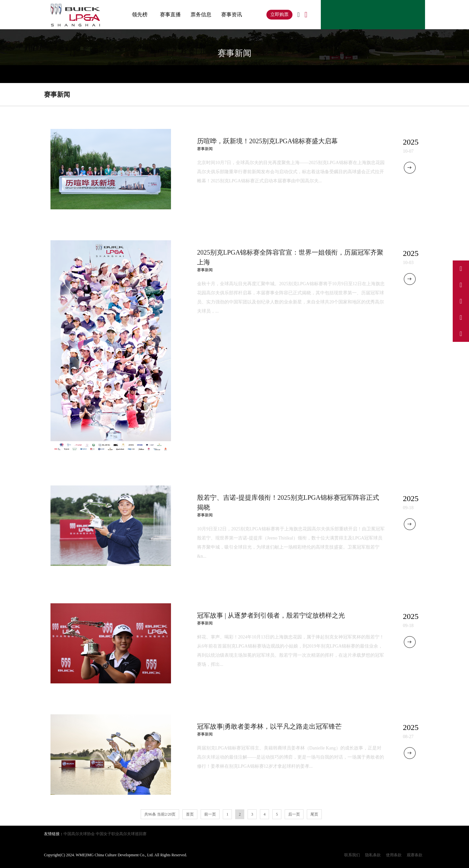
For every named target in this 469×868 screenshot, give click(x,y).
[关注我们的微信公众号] (461, 334)
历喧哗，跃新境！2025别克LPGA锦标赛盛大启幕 (267, 141)
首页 (190, 814)
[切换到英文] (298, 15)
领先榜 (140, 14)
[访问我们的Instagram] (461, 301)
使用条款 (394, 855)
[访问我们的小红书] (461, 317)
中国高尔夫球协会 (79, 834)
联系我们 (352, 855)
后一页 (294, 814)
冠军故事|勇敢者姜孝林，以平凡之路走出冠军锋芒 (269, 726)
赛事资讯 (232, 14)
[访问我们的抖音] (461, 285)
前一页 (210, 814)
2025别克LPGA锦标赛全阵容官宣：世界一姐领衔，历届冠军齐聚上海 (290, 257)
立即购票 (279, 14)
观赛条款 (415, 855)
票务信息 (201, 14)
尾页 (314, 814)
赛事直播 (170, 14)
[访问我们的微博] (461, 269)
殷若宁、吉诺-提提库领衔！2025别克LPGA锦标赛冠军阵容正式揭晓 (288, 502)
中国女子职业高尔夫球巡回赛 (121, 834)
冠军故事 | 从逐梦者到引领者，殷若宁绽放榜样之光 (271, 615)
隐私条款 (373, 855)
